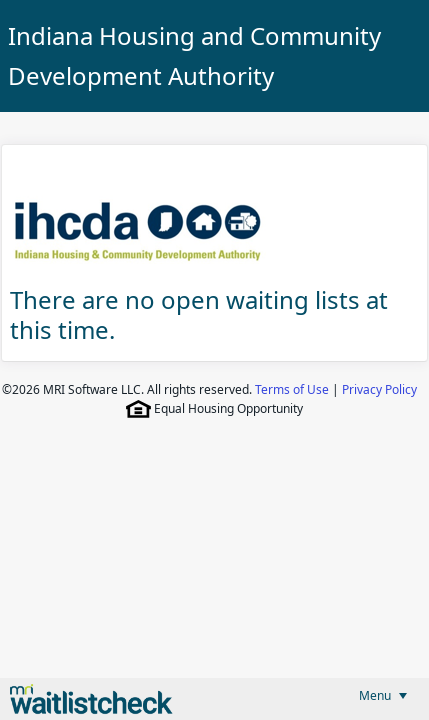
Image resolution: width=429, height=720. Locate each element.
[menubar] (383, 695)
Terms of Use (292, 389)
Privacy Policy (379, 389)
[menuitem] (383, 695)
